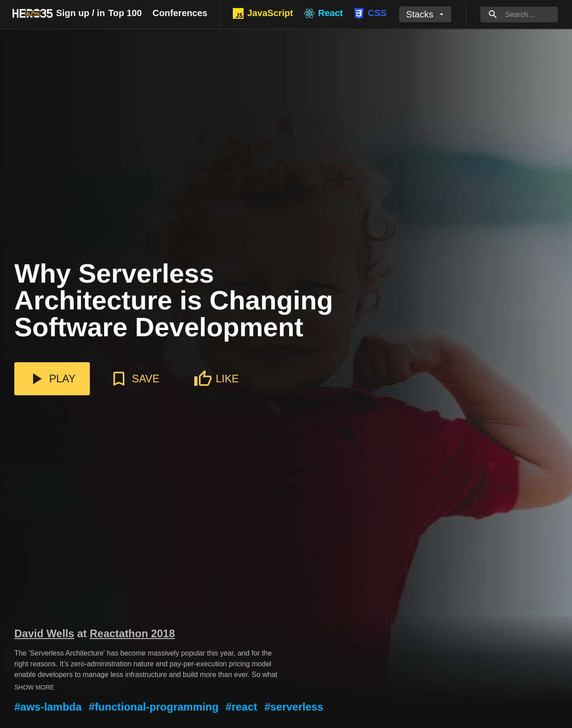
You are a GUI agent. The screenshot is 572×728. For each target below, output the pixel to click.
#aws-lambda (48, 707)
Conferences (180, 13)
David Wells (44, 633)
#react (242, 707)
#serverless (294, 707)
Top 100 (125, 13)
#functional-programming (154, 707)
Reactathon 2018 (132, 633)
